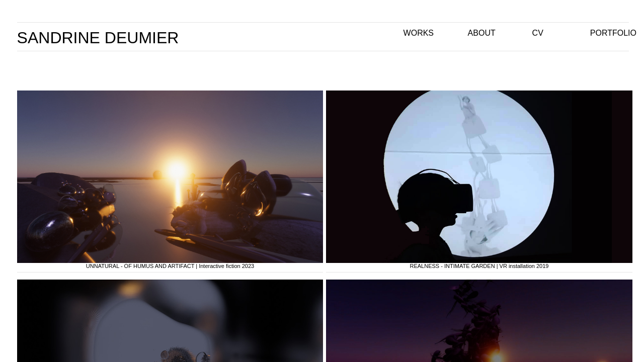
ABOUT (482, 33)
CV (538, 33)
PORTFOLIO (613, 33)
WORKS (419, 33)
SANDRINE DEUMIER (98, 38)
